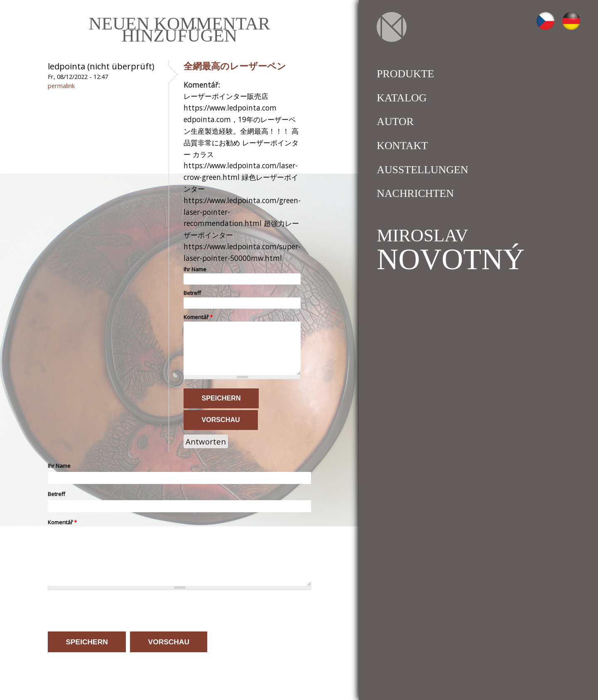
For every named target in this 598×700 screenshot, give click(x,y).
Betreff (192, 293)
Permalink (61, 86)
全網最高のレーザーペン (235, 66)
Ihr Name (195, 269)
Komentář (198, 317)
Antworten (206, 441)
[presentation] (111, 610)
